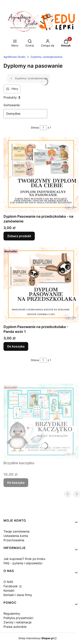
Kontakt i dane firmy (18, 595)
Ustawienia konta (16, 536)
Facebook (11, 586)
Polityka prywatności (18, 618)
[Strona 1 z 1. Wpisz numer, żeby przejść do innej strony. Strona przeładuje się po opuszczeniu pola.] (43, 128)
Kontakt (9, 590)
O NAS (8, 582)
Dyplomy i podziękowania (46, 57)
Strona (35, 128)
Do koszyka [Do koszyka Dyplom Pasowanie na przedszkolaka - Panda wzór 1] (16, 346)
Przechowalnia (14, 540)
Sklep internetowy (36, 638)
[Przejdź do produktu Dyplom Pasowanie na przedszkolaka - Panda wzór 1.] (41, 285)
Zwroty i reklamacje (17, 622)
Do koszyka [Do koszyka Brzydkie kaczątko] (16, 483)
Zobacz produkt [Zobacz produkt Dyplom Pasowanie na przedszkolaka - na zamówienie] (19, 236)
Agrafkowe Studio (14, 57)
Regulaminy (12, 613)
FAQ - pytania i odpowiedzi (23, 563)
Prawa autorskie (15, 627)
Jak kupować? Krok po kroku (24, 559)
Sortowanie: (12, 105)
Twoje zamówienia (17, 531)
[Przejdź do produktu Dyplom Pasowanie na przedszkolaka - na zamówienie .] (41, 175)
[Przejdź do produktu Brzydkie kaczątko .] (41, 421)
